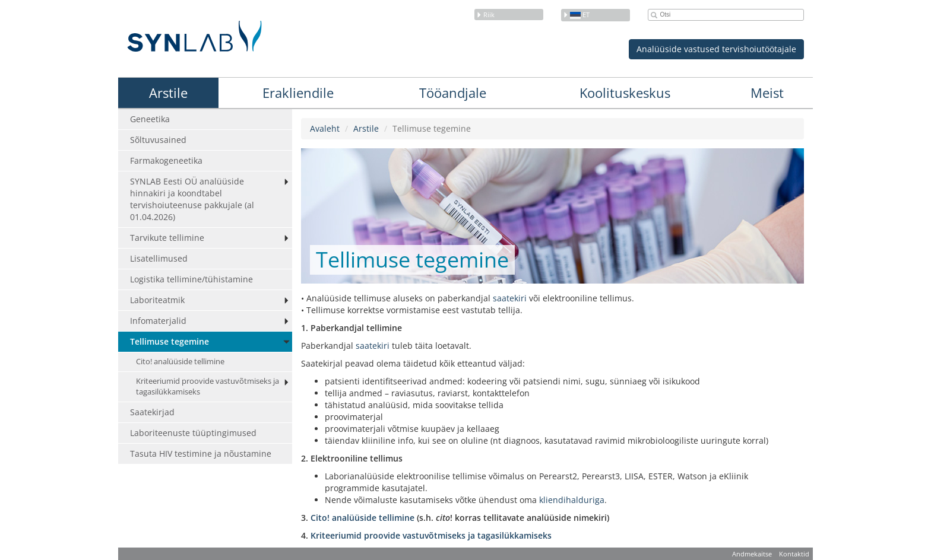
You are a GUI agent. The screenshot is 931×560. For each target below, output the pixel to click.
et (576, 15)
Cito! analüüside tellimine (180, 362)
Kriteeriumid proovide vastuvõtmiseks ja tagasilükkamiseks (208, 386)
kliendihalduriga (572, 500)
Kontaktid (794, 554)
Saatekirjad (152, 412)
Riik (485, 15)
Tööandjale (453, 93)
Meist (767, 93)
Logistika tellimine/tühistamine (191, 279)
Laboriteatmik (157, 300)
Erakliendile (298, 93)
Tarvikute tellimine (167, 238)
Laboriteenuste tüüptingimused (193, 433)
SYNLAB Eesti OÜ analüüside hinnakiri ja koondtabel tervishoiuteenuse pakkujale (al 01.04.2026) (192, 199)
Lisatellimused (159, 258)
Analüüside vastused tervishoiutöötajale (716, 49)
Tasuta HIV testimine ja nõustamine (201, 454)
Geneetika (150, 119)
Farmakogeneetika (166, 160)
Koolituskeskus (625, 93)
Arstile (168, 93)
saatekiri (511, 298)
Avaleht (325, 128)
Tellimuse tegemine (170, 341)
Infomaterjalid (158, 321)
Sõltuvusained (158, 140)
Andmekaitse (752, 554)
